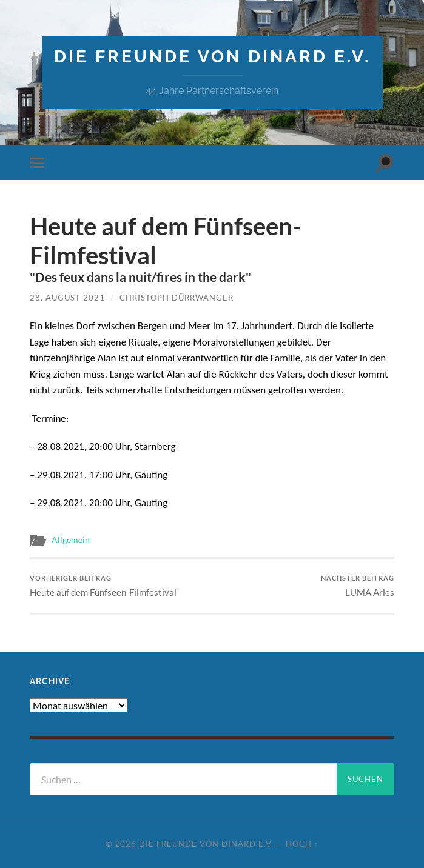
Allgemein (71, 540)
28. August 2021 (67, 298)
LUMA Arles (358, 586)
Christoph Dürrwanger (177, 298)
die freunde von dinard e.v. (212, 57)
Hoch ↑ (302, 844)
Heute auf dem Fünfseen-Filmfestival (103, 586)
